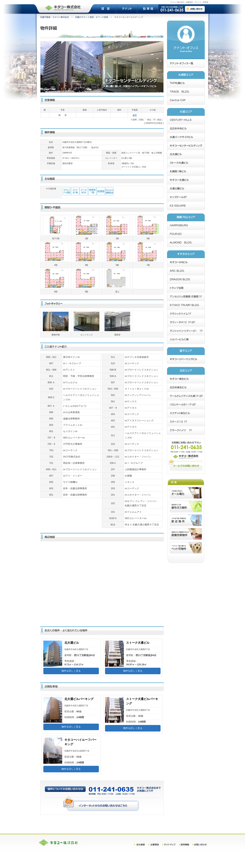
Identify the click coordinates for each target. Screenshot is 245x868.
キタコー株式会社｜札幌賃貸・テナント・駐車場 (189, 2)
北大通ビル (72, 643)
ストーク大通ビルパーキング (142, 701)
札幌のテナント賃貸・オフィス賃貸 (92, 17)
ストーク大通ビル (138, 643)
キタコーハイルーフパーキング (80, 742)
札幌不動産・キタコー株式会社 (55, 17)
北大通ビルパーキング (79, 699)
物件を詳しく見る (71, 671)
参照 (135, 115)
